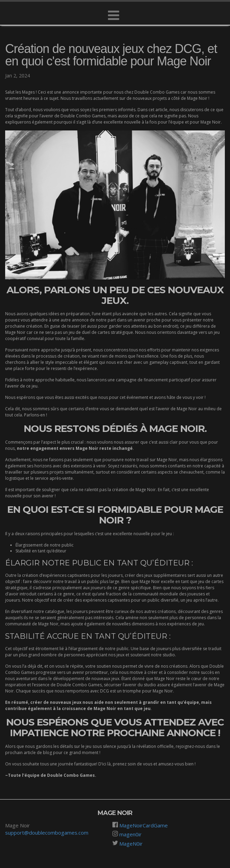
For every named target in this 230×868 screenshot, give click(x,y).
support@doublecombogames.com (47, 833)
